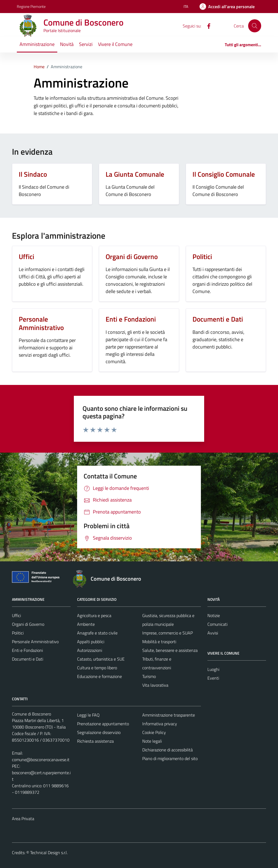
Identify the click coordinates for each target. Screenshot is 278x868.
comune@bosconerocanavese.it (41, 760)
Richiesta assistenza (95, 741)
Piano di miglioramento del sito (170, 758)
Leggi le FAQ (88, 715)
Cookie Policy (154, 732)
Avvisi (213, 633)
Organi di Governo (28, 624)
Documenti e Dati (28, 659)
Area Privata (23, 819)
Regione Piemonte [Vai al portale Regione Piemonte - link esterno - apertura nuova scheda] (31, 6)
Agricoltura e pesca (94, 615)
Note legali (152, 741)
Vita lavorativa (155, 685)
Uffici (16, 615)
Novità (67, 44)
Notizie (214, 615)
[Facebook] (207, 26)
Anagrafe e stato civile (97, 633)
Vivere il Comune (115, 44)
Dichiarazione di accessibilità (168, 750)
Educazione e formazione (99, 676)
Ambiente (86, 624)
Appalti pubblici (91, 642)
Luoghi (213, 669)
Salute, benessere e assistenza (170, 650)
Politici (18, 633)
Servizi (86, 44)
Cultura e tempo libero (97, 668)
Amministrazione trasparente (169, 715)
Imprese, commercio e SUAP (168, 633)
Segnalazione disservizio (99, 732)
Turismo (149, 676)
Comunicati (217, 624)
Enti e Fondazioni (27, 650)
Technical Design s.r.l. (49, 853)
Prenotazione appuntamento (103, 724)
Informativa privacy (160, 724)
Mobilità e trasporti (159, 642)
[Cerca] (255, 26)
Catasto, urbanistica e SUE (101, 659)
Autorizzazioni (90, 650)
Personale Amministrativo (35, 642)
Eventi (213, 678)
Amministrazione (37, 44)
